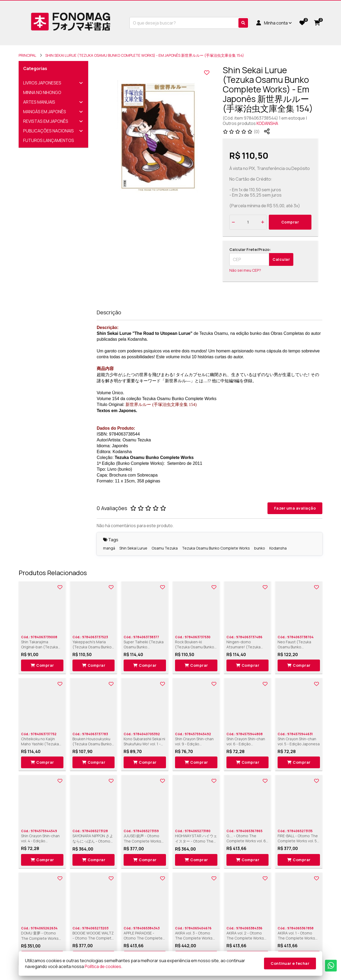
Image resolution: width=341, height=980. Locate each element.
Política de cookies (103, 966)
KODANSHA (267, 123)
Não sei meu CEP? (245, 270)
